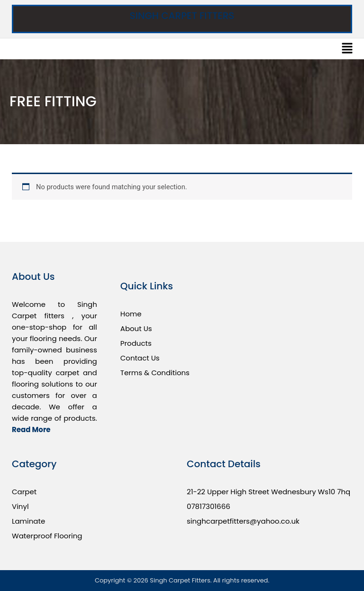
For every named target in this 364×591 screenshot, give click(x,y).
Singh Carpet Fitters (182, 16)
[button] (347, 49)
